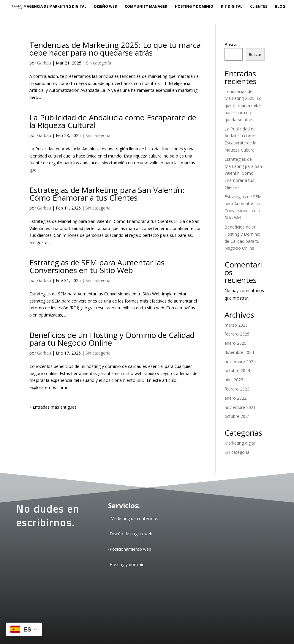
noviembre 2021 (240, 407)
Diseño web (106, 7)
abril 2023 (234, 380)
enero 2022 (235, 398)
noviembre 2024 (240, 362)
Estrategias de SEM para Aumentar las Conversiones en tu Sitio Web (97, 266)
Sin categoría (99, 63)
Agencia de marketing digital (57, 7)
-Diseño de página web (130, 534)
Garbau (44, 63)
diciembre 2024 (239, 352)
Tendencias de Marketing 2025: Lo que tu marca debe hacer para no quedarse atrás (115, 49)
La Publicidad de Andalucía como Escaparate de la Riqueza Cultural (113, 121)
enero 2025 (235, 343)
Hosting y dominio (194, 7)
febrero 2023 (237, 389)
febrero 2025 (237, 334)
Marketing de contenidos (134, 518)
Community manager (146, 7)
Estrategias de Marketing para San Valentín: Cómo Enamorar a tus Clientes (107, 194)
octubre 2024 (237, 370)
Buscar (231, 44)
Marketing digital (240, 443)
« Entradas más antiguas (53, 407)
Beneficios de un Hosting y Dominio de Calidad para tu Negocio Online (112, 339)
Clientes (259, 7)
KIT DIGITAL (232, 7)
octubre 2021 (237, 416)
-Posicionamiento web (130, 549)
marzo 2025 (236, 325)
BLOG (280, 7)
